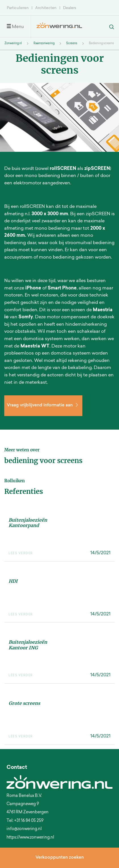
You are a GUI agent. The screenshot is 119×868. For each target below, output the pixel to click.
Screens (72, 44)
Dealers (70, 8)
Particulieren (18, 8)
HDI (13, 581)
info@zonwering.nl (24, 829)
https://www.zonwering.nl (30, 838)
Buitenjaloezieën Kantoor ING (28, 645)
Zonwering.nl (13, 44)
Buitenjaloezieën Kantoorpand (28, 523)
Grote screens (24, 703)
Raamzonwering (44, 44)
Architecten (46, 8)
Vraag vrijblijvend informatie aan (43, 405)
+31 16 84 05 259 (29, 821)
